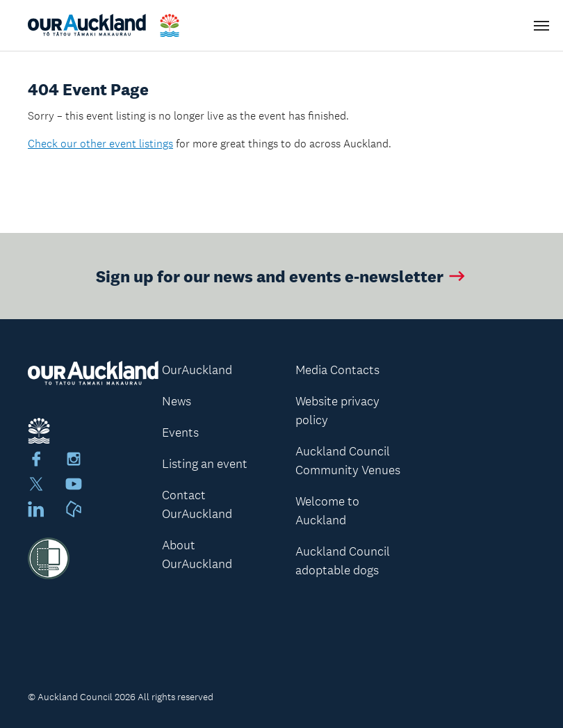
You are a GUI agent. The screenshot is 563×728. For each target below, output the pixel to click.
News (177, 401)
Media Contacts (337, 370)
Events (180, 432)
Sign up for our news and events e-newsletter (282, 276)
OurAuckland (197, 370)
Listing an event (205, 464)
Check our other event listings (100, 144)
